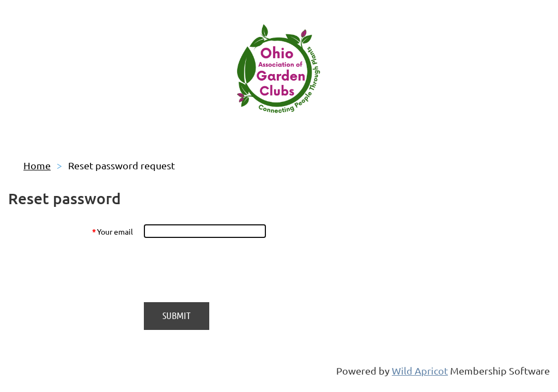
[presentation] (226, 270)
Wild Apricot (420, 370)
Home (37, 165)
